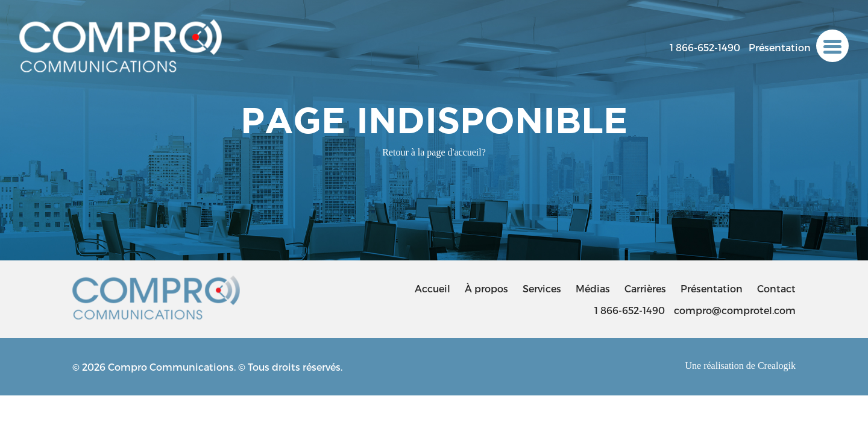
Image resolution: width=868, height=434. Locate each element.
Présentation (780, 47)
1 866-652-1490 (705, 47)
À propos (486, 288)
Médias (593, 288)
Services (542, 288)
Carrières (645, 288)
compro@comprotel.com (735, 310)
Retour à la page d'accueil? (434, 152)
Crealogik (777, 366)
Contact (776, 288)
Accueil (432, 288)
